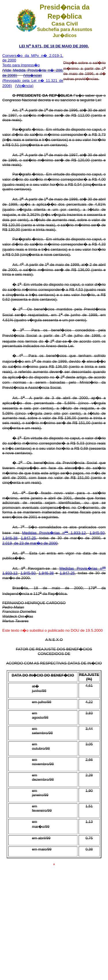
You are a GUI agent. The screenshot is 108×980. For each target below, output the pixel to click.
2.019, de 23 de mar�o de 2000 (30, 543)
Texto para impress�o (21, 65)
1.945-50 (97, 533)
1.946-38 (10, 538)
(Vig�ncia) (33, 75)
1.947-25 (28, 538)
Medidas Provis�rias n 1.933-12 (54, 533)
